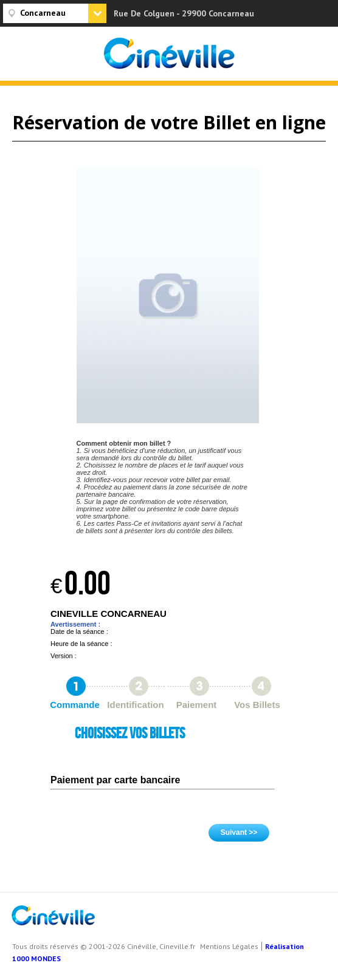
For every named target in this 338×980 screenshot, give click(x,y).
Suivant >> (239, 832)
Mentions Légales (229, 946)
